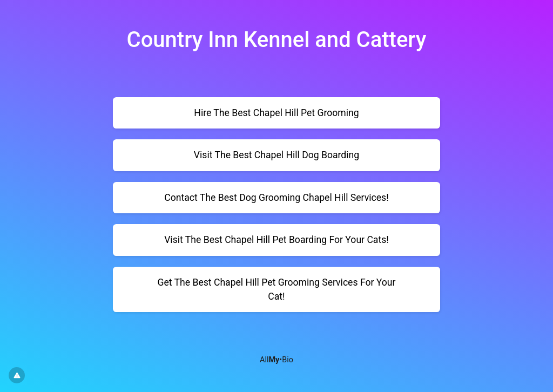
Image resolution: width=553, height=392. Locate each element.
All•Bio (276, 360)
